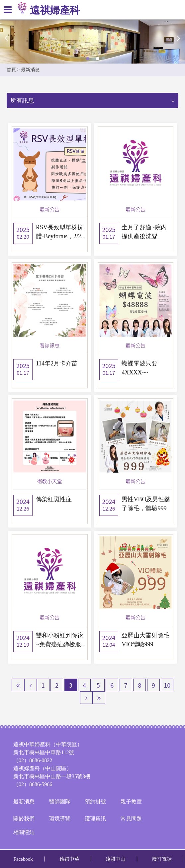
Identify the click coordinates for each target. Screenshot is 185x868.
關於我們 (24, 819)
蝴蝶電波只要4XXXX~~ (139, 368)
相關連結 (24, 832)
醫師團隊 (60, 802)
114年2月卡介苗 (57, 363)
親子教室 (131, 802)
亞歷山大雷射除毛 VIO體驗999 (145, 640)
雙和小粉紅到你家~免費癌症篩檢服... (61, 640)
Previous (7, 38)
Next (178, 38)
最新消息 (24, 802)
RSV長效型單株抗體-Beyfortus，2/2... (61, 232)
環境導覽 (60, 819)
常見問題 (131, 819)
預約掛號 (95, 802)
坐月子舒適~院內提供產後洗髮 (144, 232)
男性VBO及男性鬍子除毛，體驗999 (146, 504)
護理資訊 (95, 819)
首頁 (11, 70)
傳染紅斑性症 (54, 499)
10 (167, 685)
